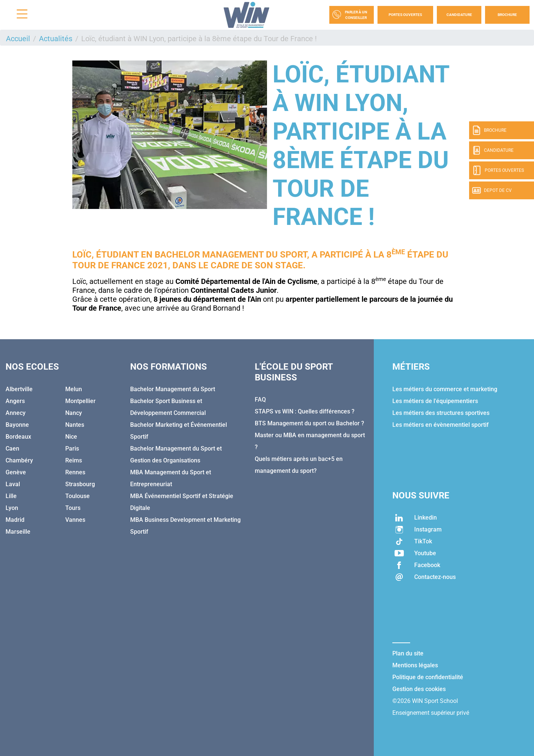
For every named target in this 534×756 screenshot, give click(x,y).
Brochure (507, 15)
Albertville (19, 389)
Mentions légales (415, 665)
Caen (12, 449)
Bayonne (17, 425)
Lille (11, 496)
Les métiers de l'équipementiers (435, 401)
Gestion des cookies (419, 689)
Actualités (56, 39)
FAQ (260, 400)
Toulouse (78, 496)
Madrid (15, 520)
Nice (71, 437)
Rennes (75, 472)
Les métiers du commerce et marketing (445, 389)
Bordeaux (18, 437)
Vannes (75, 520)
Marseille (18, 532)
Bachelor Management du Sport (231, 255)
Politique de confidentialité (428, 677)
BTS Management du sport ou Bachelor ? (309, 423)
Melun (74, 389)
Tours (73, 508)
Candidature (459, 15)
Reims (74, 460)
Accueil (18, 39)
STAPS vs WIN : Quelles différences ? (305, 411)
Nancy (74, 413)
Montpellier (80, 401)
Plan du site (408, 653)
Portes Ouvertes (405, 15)
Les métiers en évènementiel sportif (441, 425)
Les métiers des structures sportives (441, 413)
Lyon (12, 508)
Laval (13, 484)
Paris (72, 449)
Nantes (75, 425)
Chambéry (19, 460)
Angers (15, 401)
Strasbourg (80, 484)
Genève (16, 472)
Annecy (16, 413)
